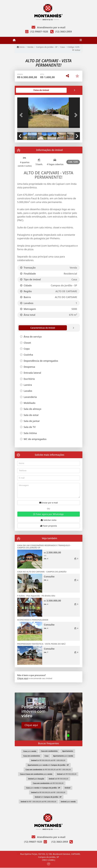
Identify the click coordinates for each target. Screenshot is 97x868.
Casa (62, 47)
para (30, 751)
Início (21, 47)
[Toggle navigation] (81, 40)
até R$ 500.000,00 (67, 774)
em (48, 797)
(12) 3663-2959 (64, 32)
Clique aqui (23, 678)
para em (48, 765)
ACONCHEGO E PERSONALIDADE (33, 620)
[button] (22, 115)
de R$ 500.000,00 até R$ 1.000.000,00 (48, 760)
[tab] (26, 90)
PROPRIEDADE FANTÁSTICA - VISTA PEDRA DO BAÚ (41, 644)
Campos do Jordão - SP (47, 47)
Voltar (76, 50)
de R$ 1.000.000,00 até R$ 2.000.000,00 (38, 802)
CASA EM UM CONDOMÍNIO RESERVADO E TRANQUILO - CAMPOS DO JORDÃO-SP (44, 546)
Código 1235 (73, 47)
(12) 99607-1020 (39, 32)
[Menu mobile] (14, 40)
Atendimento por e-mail (49, 27)
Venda (30, 47)
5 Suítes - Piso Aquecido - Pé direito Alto (36, 596)
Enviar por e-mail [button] (49, 503)
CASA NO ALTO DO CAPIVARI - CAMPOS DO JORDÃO (42, 572)
